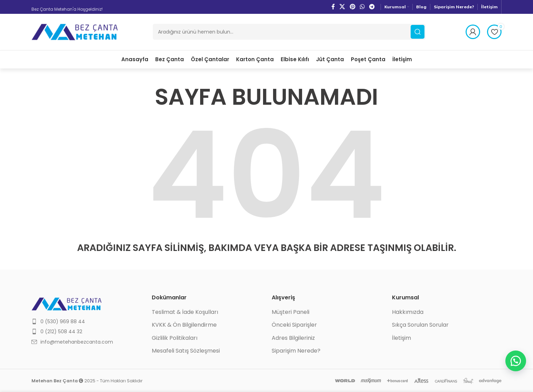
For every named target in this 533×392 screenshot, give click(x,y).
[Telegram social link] (372, 7)
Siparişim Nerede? (296, 351)
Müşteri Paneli (291, 312)
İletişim (401, 338)
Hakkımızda (408, 312)
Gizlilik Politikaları (175, 338)
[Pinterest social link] (352, 7)
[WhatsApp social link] (362, 7)
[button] (516, 361)
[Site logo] (75, 32)
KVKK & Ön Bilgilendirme (184, 325)
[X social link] (342, 7)
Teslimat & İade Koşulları (185, 312)
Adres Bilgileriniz (293, 338)
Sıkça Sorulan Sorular (420, 325)
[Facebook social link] (333, 7)
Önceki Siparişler (294, 325)
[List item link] (86, 321)
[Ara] (289, 32)
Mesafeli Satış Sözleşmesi (186, 351)
